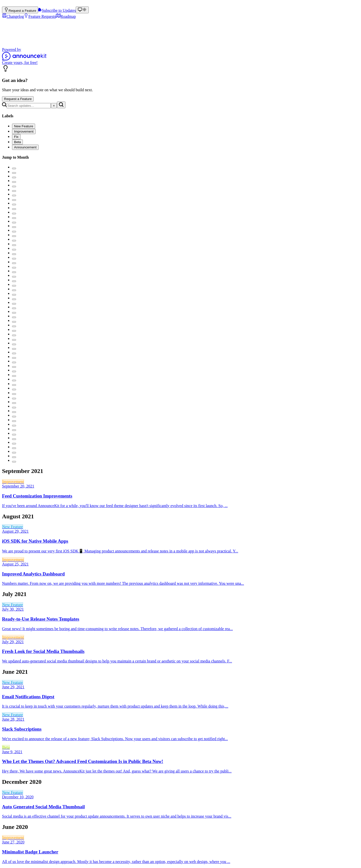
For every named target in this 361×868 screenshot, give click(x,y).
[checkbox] (24, 126)
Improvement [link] (13, 482)
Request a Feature (18, 99)
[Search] (29, 106)
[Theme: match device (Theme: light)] (82, 10)
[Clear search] (54, 106)
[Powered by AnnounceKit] (180, 56)
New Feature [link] (13, 527)
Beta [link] (6, 747)
